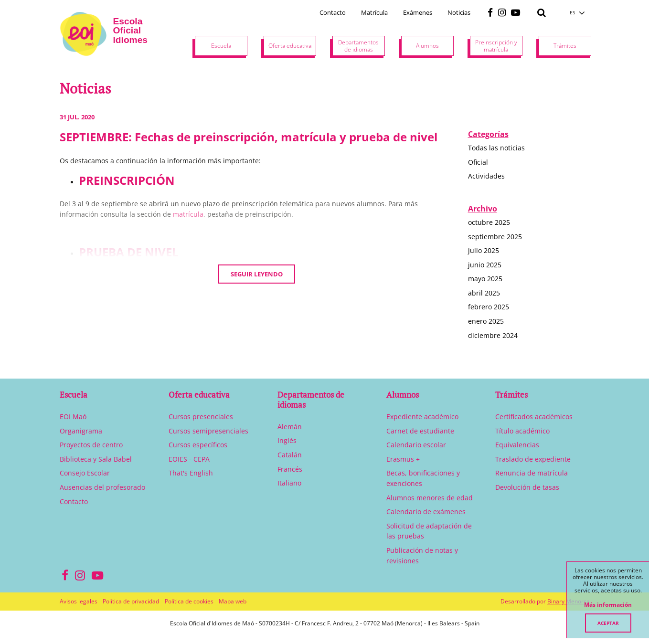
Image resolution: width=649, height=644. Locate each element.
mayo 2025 (485, 279)
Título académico (522, 431)
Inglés (287, 440)
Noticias (459, 12)
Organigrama (81, 431)
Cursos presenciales (201, 417)
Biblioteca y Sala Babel (96, 459)
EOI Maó (73, 417)
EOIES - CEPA (189, 459)
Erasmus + (403, 459)
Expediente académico (422, 417)
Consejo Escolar (85, 473)
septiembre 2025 (495, 237)
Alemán (290, 427)
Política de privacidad (131, 601)
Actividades (486, 176)
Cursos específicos (198, 445)
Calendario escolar (416, 445)
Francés (290, 469)
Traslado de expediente (533, 459)
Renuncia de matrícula (532, 473)
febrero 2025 (489, 307)
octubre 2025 (489, 222)
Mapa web (233, 601)
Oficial (478, 162)
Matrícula (374, 12)
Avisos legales (79, 601)
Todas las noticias (496, 148)
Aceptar (608, 623)
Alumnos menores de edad (430, 498)
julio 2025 (484, 250)
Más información (608, 605)
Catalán (290, 455)
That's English (191, 473)
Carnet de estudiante (420, 431)
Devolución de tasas (527, 487)
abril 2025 (484, 293)
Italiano (289, 483)
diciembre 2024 (493, 335)
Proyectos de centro (91, 445)
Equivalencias (517, 445)
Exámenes (418, 12)
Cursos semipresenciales (208, 431)
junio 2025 (485, 265)
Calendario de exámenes (426, 512)
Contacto (333, 12)
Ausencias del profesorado (102, 487)
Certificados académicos (534, 417)
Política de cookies (189, 601)
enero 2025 (486, 321)
